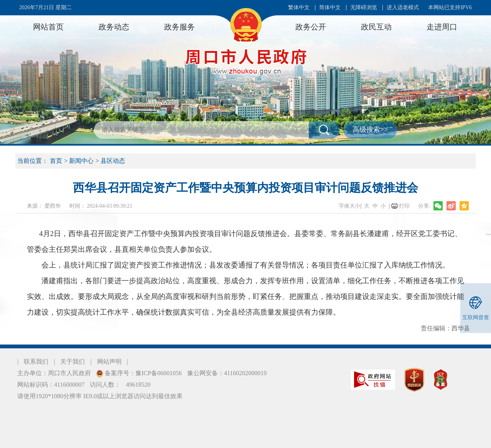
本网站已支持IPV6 (450, 7)
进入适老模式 (403, 7)
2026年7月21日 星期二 (45, 7)
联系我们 (36, 362)
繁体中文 (299, 7)
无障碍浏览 (364, 7)
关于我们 (72, 362)
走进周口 (442, 27)
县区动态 (113, 161)
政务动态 (114, 27)
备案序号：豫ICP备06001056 (143, 373)
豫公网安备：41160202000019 (227, 373)
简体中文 (330, 7)
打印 (404, 206)
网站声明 (109, 362)
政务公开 (311, 27)
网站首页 (48, 27)
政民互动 (376, 27)
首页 (56, 161)
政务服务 (180, 27)
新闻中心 (81, 161)
